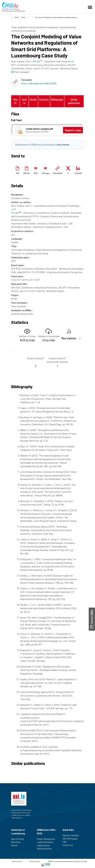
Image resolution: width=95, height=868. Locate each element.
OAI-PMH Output (71, 839)
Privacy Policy (35, 861)
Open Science (19, 839)
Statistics (44, 99)
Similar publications (74, 101)
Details (33, 99)
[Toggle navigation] (90, 7)
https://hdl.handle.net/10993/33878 (39, 83)
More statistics (69, 338)
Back (17, 17)
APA (36, 173)
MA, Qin (16, 213)
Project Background (47, 839)
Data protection (45, 849)
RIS (17, 173)
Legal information (46, 842)
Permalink (58, 173)
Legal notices (44, 845)
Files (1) (15, 101)
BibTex (27, 173)
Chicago (45, 173)
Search (16, 845)
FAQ (66, 842)
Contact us (69, 845)
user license (63, 145)
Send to (24, 101)
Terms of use (17, 861)
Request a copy (73, 130)
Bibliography (57, 99)
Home (23, 17)
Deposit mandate (72, 835)
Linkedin (78, 173)
